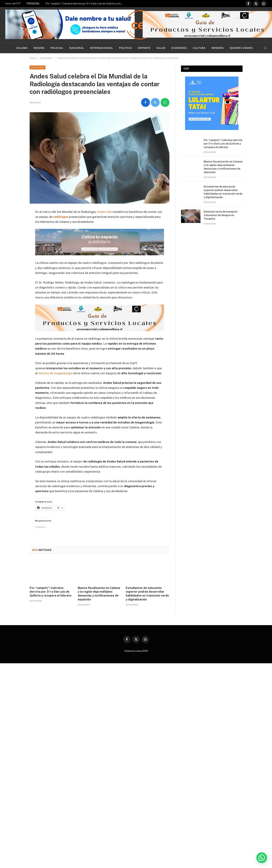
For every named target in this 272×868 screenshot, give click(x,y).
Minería (218, 48)
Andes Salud (106, 212)
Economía (179, 48)
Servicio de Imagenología (56, 373)
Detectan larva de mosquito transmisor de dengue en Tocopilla (221, 215)
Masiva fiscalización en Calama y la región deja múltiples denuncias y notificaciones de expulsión (99, 594)
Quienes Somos (241, 48)
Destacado (38, 67)
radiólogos (61, 217)
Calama (22, 48)
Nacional (77, 48)
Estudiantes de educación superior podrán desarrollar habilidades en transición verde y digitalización (147, 594)
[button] (262, 858)
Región (39, 48)
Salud (161, 48)
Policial (57, 48)
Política (126, 48)
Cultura (199, 48)
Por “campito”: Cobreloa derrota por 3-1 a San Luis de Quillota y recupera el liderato (85, 4)
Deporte (144, 48)
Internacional (102, 48)
